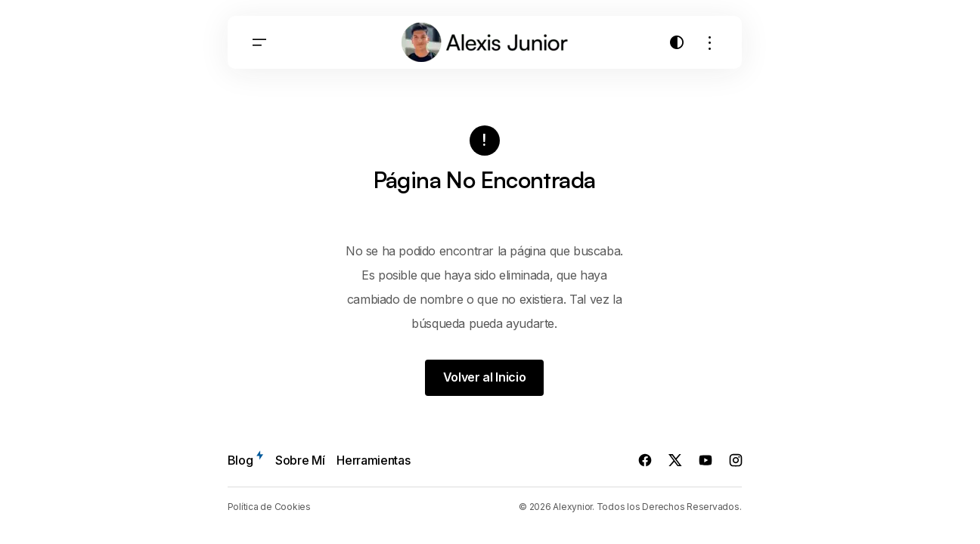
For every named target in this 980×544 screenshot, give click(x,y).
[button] (259, 45)
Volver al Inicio (485, 378)
